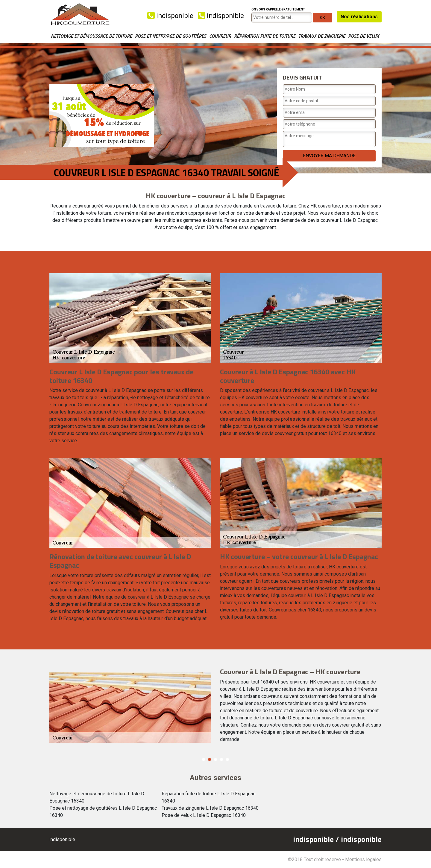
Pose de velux (364, 36)
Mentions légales (363, 859)
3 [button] (215, 759)
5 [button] (227, 759)
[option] (215, 704)
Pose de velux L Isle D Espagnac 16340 (204, 815)
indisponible (170, 15)
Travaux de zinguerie (322, 36)
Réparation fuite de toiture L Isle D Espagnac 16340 (208, 797)
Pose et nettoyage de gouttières (171, 36)
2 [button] (210, 759)
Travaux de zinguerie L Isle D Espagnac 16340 (210, 808)
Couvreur (220, 36)
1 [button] (204, 759)
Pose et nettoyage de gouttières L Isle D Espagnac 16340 (103, 812)
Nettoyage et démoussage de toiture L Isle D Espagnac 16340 (97, 797)
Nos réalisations (359, 17)
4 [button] (221, 759)
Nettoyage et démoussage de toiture (91, 36)
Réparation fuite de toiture (265, 36)
